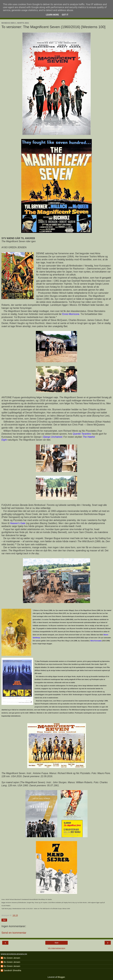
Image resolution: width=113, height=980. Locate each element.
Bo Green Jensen (12, 958)
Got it (65, 15)
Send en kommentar (14, 933)
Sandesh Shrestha (12, 970)
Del (4, 920)
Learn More (52, 15)
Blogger (61, 977)
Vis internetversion (56, 948)
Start (56, 943)
